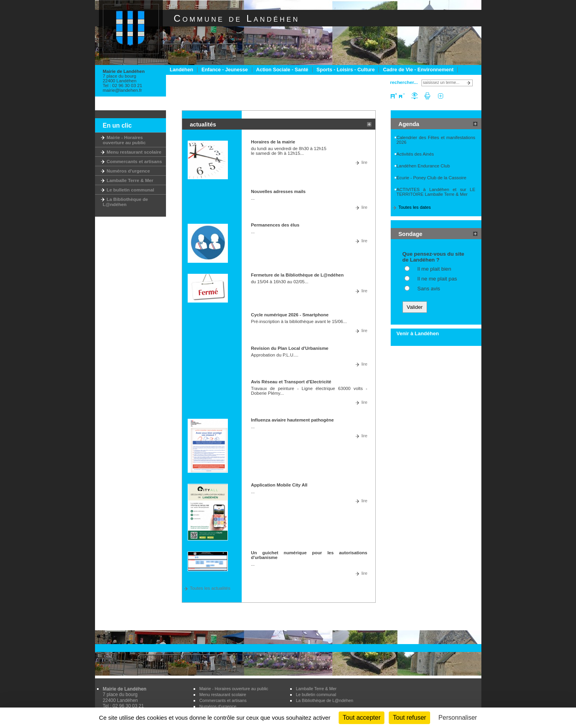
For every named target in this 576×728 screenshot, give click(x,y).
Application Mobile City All (279, 485)
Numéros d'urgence (127, 171)
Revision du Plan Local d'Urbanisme (290, 348)
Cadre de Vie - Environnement (418, 70)
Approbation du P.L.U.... (275, 355)
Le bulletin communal (129, 190)
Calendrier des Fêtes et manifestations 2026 (436, 140)
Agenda (409, 124)
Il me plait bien (434, 269)
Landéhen (182, 70)
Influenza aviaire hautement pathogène (293, 420)
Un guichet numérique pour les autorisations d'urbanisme (309, 555)
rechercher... (404, 82)
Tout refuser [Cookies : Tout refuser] (409, 718)
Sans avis (429, 289)
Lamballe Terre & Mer (128, 180)
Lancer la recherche (470, 83)
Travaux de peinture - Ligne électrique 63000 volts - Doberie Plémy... (309, 391)
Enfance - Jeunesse (225, 70)
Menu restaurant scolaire (132, 152)
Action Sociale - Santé (282, 70)
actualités (203, 124)
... (253, 198)
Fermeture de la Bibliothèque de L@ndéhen (297, 275)
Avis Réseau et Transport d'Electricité (291, 382)
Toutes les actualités (210, 588)
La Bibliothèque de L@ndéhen (126, 202)
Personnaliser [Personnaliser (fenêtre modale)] (458, 718)
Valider (415, 307)
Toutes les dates (415, 207)
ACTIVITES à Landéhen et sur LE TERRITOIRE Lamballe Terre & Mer (436, 192)
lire (364, 162)
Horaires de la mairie (273, 142)
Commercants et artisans (132, 161)
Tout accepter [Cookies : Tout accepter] (362, 718)
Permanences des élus (275, 225)
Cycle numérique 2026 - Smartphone (290, 315)
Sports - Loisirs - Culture (346, 70)
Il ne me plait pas (437, 279)
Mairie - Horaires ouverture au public (124, 140)
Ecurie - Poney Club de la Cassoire (432, 178)
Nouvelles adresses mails (279, 191)
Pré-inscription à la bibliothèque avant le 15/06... (299, 321)
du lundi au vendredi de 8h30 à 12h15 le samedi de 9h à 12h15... (289, 151)
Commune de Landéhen (237, 18)
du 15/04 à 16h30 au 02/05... (280, 282)
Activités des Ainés (415, 154)
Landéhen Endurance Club (423, 166)
